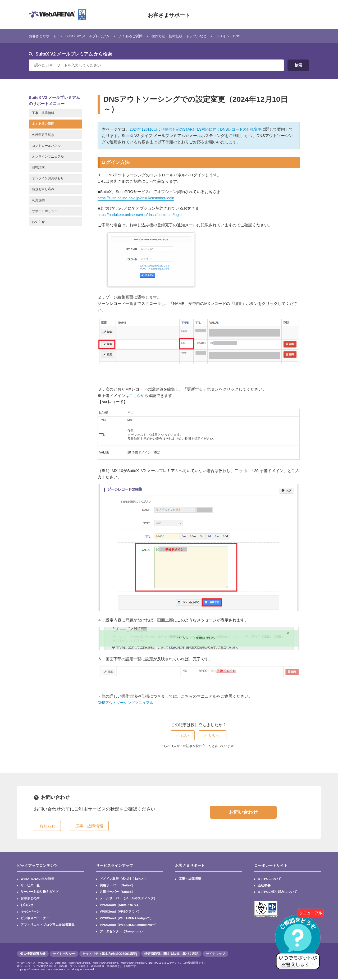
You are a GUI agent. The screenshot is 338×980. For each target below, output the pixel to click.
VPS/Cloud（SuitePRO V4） (121, 905)
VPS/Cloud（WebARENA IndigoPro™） (129, 926)
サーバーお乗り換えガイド (40, 892)
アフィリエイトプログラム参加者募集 (48, 926)
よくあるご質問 (143, 36)
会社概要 (264, 886)
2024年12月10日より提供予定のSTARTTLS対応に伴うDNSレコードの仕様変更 (200, 129)
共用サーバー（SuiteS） (117, 892)
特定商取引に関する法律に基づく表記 (171, 955)
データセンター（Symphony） (122, 932)
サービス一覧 (30, 886)
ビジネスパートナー (35, 919)
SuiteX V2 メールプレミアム (95, 36)
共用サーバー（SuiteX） (117, 886)
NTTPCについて (270, 879)
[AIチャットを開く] (300, 942)
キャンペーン (30, 912)
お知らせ (27, 905)
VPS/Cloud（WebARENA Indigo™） (127, 919)
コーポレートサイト (271, 865)
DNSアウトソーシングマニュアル (128, 702)
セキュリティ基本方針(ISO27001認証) (110, 955)
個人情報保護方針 (33, 955)
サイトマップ (216, 955)
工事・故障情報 (190, 879)
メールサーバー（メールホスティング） (128, 899)
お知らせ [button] (47, 826)
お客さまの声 (30, 899)
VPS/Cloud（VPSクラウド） (120, 912)
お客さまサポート (169, 15)
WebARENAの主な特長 (38, 879)
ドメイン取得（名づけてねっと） (124, 879)
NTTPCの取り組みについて (277, 892)
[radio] (183, 735)
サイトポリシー (64, 955)
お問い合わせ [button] (243, 812)
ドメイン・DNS (253, 36)
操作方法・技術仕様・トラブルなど (198, 36)
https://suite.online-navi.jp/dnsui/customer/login (139, 198)
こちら (135, 395)
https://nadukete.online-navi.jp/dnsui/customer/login (143, 215)
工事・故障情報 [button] (89, 826)
